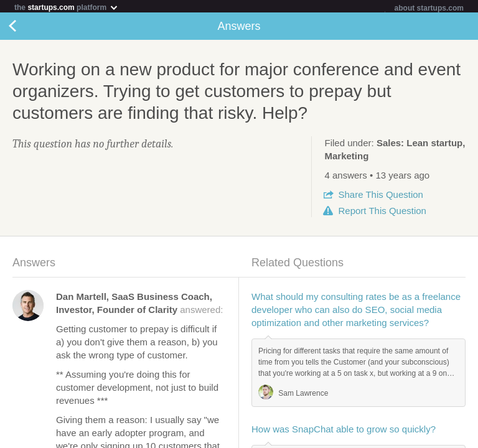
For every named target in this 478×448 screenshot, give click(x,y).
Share (380, 197)
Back (25, 29)
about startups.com (429, 8)
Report (382, 213)
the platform (67, 7)
